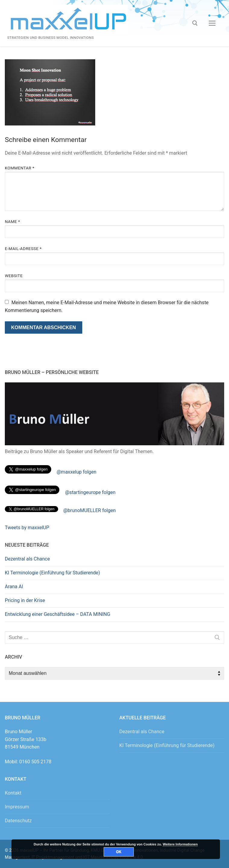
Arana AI (14, 587)
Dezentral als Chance (27, 559)
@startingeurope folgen (90, 492)
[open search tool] (195, 23)
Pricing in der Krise (25, 600)
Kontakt (13, 793)
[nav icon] (212, 23)
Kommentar (20, 168)
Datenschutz (18, 821)
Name (13, 221)
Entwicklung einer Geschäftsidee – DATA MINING (58, 614)
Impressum (17, 807)
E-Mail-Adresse (23, 249)
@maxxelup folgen (77, 472)
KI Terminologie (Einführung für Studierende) (52, 573)
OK (119, 852)
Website (14, 276)
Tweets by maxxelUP (27, 528)
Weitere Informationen (180, 844)
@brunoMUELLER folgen (89, 510)
